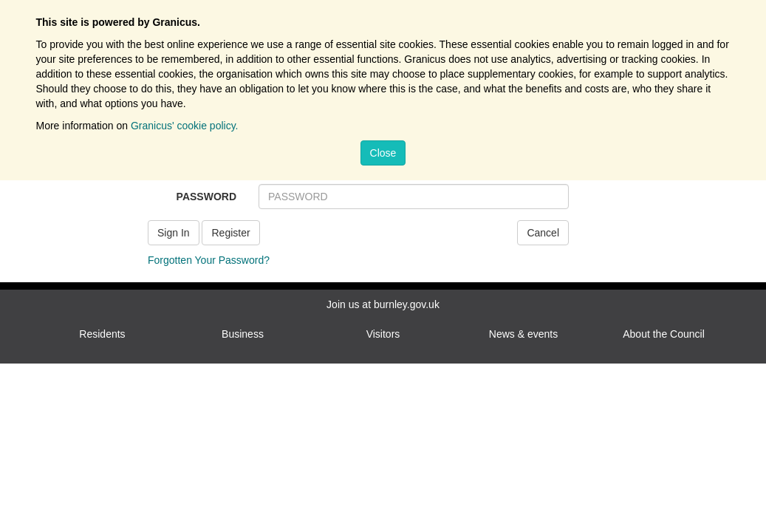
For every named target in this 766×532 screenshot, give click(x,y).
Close (383, 153)
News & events (523, 334)
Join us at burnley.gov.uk (383, 304)
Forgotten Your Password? (209, 260)
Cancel (543, 233)
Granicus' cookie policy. (185, 126)
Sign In (174, 233)
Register (230, 233)
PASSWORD (206, 197)
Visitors (383, 334)
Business (243, 334)
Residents (102, 334)
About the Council (664, 334)
